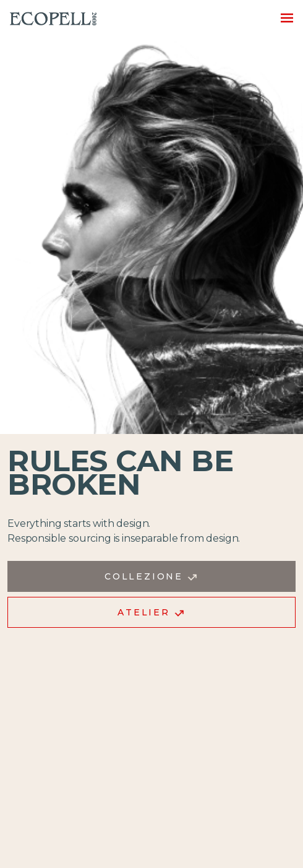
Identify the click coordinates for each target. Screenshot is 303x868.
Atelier (151, 612)
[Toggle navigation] (283, 17)
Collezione (151, 576)
